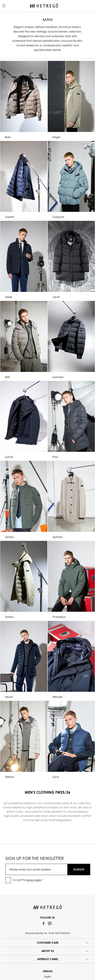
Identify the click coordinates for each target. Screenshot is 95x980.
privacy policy (34, 880)
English (48, 977)
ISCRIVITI (79, 869)
